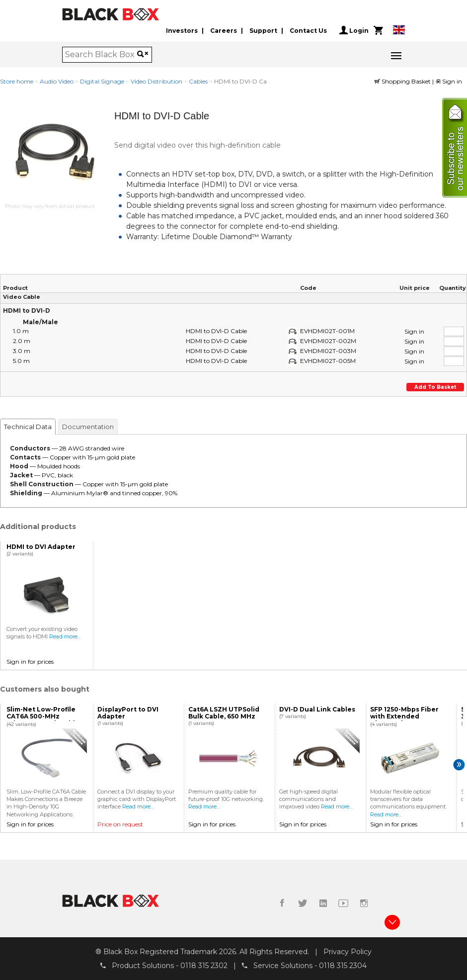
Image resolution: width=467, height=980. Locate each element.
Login (354, 30)
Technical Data (28, 427)
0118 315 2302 (204, 966)
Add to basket (435, 387)
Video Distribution (156, 81)
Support (263, 31)
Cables (198, 81)
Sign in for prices (30, 662)
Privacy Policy (348, 952)
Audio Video (57, 81)
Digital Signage (102, 81)
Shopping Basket (403, 81)
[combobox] (101, 55)
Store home (17, 81)
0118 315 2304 (343, 966)
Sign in (449, 81)
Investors (182, 31)
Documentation (88, 427)
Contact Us (308, 31)
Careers (224, 31)
